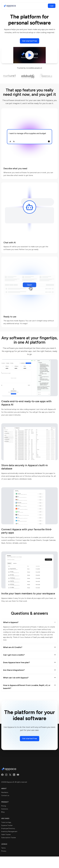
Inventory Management (9, 832)
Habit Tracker (6, 835)
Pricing (4, 806)
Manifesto (5, 792)
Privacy (4, 851)
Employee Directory (8, 828)
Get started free (30, 41)
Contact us (5, 795)
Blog (3, 812)
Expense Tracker (7, 825)
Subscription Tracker (9, 838)
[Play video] (29, 55)
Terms (3, 848)
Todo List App (6, 822)
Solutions (5, 809)
